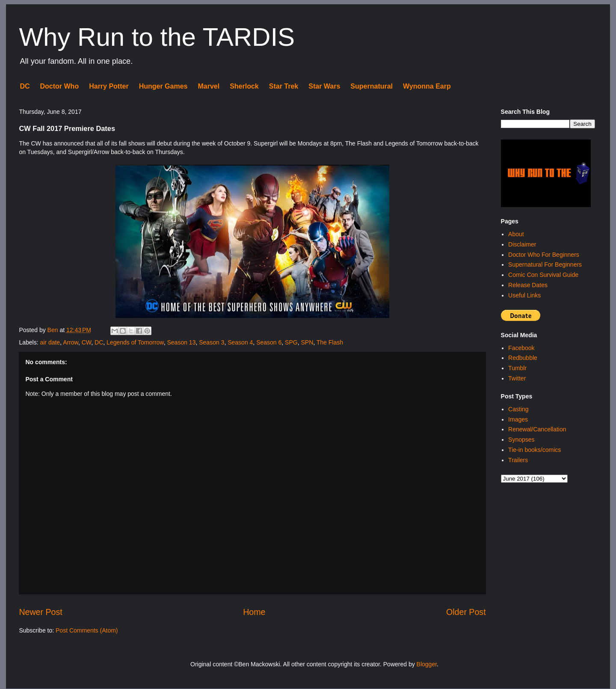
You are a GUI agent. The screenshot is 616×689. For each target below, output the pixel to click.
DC (25, 86)
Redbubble (523, 358)
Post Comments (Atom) (87, 630)
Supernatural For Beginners (545, 264)
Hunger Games (163, 86)
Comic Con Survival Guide (543, 275)
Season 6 (269, 342)
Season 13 (182, 342)
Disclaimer (522, 244)
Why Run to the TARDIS (157, 37)
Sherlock (244, 86)
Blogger (427, 664)
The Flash (330, 342)
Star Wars (324, 86)
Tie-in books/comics (535, 450)
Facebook (521, 348)
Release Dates (528, 285)
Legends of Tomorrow (135, 342)
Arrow (71, 342)
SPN (307, 342)
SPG (291, 342)
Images (518, 419)
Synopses (521, 440)
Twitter (517, 378)
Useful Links (524, 295)
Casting (518, 409)
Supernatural (372, 86)
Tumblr (517, 368)
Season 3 (212, 342)
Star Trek (284, 86)
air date (50, 342)
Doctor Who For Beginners (544, 255)
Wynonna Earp (427, 86)
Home (254, 612)
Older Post (466, 612)
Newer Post (40, 612)
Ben (54, 330)
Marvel (209, 86)
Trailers (518, 460)
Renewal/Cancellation (537, 429)
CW (87, 342)
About (516, 234)
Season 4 (240, 342)
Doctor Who (60, 86)
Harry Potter (109, 86)
